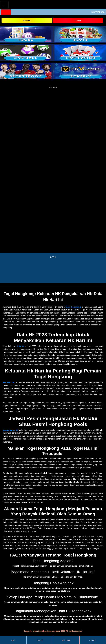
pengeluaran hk (10, 430)
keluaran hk (9, 382)
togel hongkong (73, 307)
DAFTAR (27, 20)
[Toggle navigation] (4, 5)
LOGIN (78, 20)
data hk (20, 346)
